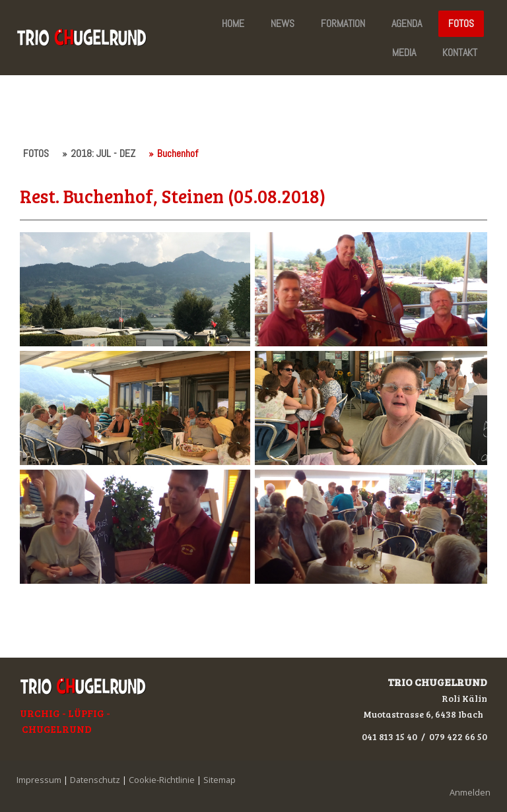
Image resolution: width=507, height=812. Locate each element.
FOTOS (461, 23)
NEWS (283, 23)
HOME (233, 23)
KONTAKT (460, 52)
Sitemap (220, 780)
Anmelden (470, 792)
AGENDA (407, 23)
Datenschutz (95, 780)
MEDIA (404, 52)
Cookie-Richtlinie (162, 780)
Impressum (39, 780)
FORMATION (343, 23)
